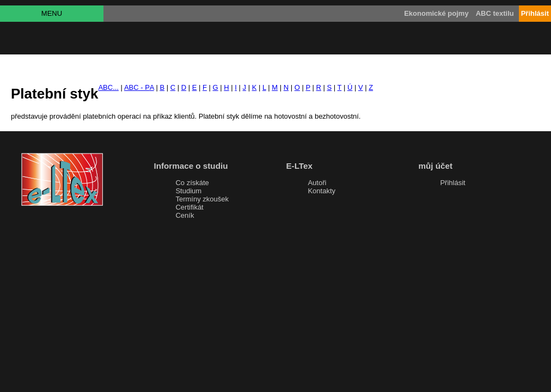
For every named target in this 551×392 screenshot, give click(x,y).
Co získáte (192, 183)
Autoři (317, 183)
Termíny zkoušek (202, 199)
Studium (188, 191)
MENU (52, 13)
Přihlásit (452, 183)
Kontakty (322, 191)
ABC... (108, 87)
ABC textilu (495, 13)
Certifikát (189, 207)
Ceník (185, 215)
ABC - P (137, 87)
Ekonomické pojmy (436, 13)
